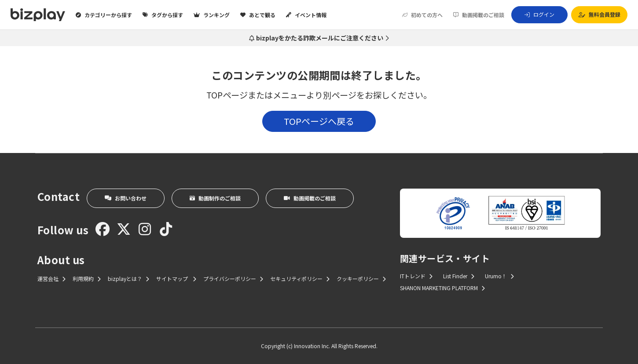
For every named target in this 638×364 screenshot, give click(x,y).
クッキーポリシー (361, 278)
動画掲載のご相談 (479, 15)
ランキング (212, 15)
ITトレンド (416, 276)
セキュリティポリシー (300, 278)
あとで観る (258, 15)
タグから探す (163, 15)
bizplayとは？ (128, 278)
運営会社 (51, 278)
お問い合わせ (126, 198)
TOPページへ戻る (319, 121)
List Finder (459, 276)
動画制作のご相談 (215, 198)
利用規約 (87, 278)
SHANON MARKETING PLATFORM (442, 288)
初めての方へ (422, 15)
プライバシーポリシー (233, 278)
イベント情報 (306, 15)
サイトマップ (176, 278)
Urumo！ (499, 276)
